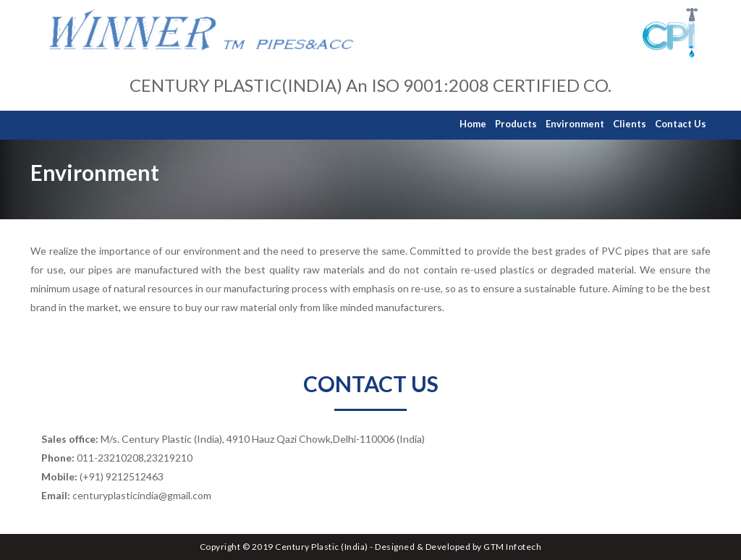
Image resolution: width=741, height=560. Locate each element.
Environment (575, 124)
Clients (630, 124)
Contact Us (681, 124)
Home (473, 124)
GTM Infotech (512, 547)
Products (516, 124)
